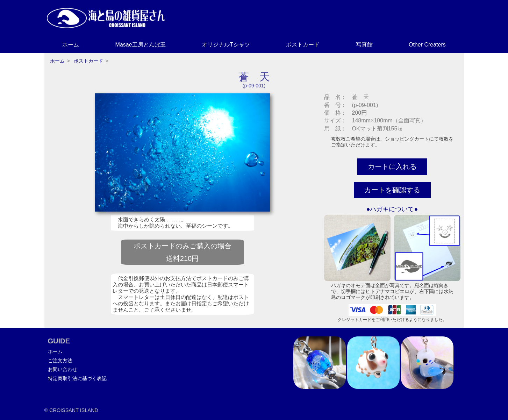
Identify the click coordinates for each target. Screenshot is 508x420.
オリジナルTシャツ (226, 45)
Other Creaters (427, 45)
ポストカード (303, 45)
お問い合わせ (63, 369)
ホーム (71, 45)
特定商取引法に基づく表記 (77, 378)
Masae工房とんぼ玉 (141, 45)
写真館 (364, 45)
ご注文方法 (60, 361)
